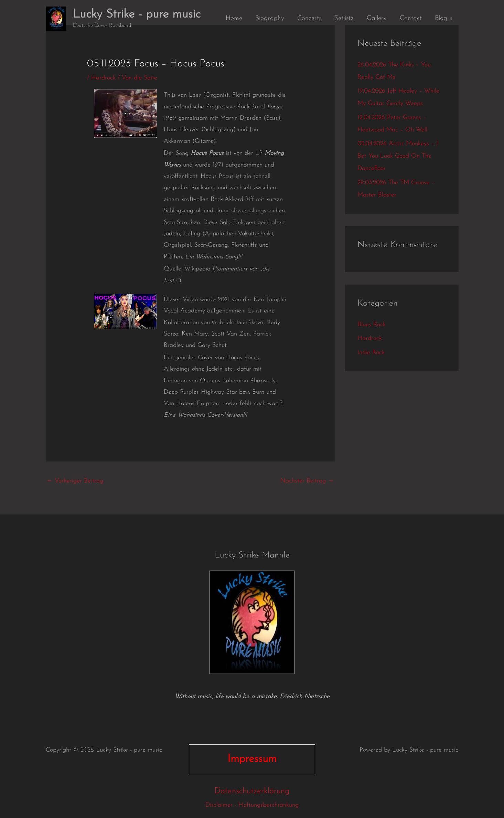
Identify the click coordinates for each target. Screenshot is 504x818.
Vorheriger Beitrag (75, 481)
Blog (441, 18)
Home (234, 18)
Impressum (252, 759)
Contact (411, 18)
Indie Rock (371, 353)
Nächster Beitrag (307, 481)
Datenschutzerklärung (252, 791)
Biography (270, 18)
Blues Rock (372, 325)
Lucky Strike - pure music (137, 15)
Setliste (344, 18)
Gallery (377, 18)
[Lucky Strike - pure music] (56, 18)
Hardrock (103, 78)
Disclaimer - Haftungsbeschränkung (252, 805)
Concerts (309, 18)
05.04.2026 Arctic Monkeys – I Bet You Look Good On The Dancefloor (398, 156)
